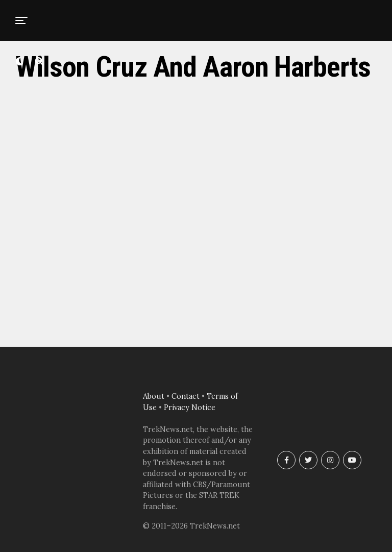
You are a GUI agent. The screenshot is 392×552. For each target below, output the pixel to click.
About (154, 396)
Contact (186, 396)
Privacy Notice (190, 407)
